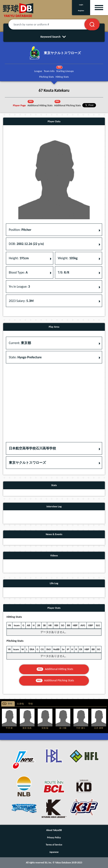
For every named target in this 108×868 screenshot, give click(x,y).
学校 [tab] (31, 704)
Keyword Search (54, 37)
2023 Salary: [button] (21, 301)
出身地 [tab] (20, 704)
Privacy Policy (54, 837)
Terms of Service (54, 845)
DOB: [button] (26, 244)
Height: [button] (19, 258)
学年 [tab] (10, 704)
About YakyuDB (54, 830)
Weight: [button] (68, 258)
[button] (54, 448)
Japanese (54, 852)
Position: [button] (20, 230)
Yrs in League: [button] (19, 286)
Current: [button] (20, 343)
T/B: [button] (63, 272)
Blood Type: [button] (18, 272)
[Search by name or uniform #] (52, 24)
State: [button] (25, 357)
